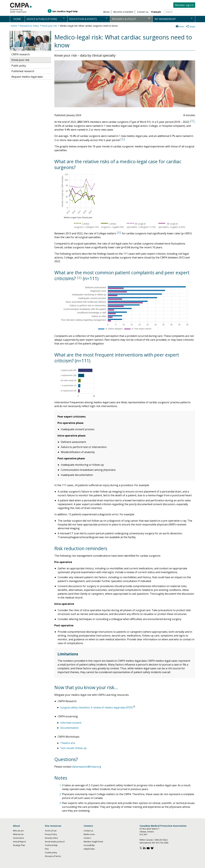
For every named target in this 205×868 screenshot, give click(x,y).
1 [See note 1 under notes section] (192, 121)
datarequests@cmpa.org (87, 767)
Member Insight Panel (93, 842)
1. (61, 785)
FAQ (47, 849)
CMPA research (21, 54)
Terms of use (51, 831)
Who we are (18, 831)
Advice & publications (42, 19)
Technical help (51, 845)
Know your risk (49, 26)
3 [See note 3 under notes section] (79, 278)
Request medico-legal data (27, 77)
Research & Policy (29, 26)
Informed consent (71, 723)
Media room (89, 834)
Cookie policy (51, 853)
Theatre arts (68, 743)
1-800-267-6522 (161, 840)
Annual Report (19, 842)
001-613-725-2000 (160, 843)
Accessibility (89, 845)
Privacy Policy (51, 834)
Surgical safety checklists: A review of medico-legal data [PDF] (96, 707)
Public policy (19, 66)
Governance (18, 838)
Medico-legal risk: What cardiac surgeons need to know (89, 26)
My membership (165, 19)
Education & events (83, 19)
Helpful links (89, 849)
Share (192, 27)
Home (17, 19)
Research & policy (124, 19)
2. (61, 794)
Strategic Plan (19, 845)
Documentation (69, 728)
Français (156, 12)
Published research (23, 71)
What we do (18, 834)
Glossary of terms (53, 856)
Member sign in (184, 5)
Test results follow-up (73, 748)
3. (61, 803)
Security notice (51, 838)
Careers (87, 838)
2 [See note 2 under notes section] (119, 233)
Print (181, 27)
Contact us (88, 831)
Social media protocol (55, 842)
